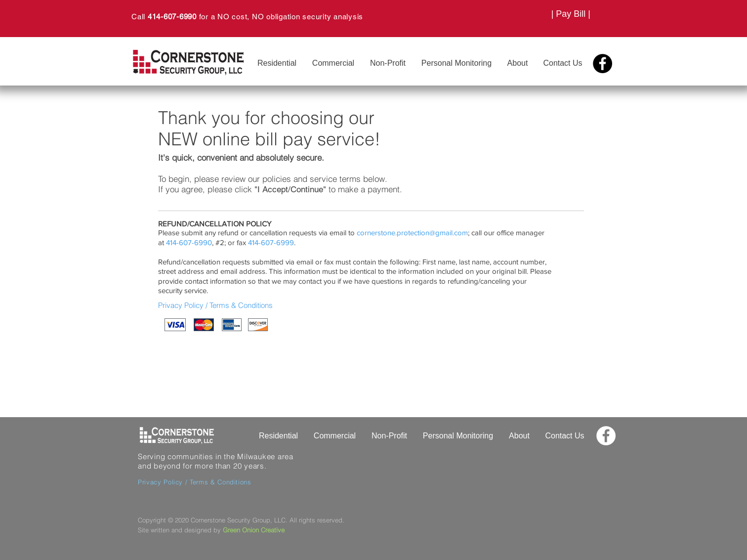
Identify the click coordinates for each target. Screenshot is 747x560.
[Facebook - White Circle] (606, 436)
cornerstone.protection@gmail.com (412, 233)
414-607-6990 (172, 17)
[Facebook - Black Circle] (602, 64)
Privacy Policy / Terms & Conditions (215, 305)
